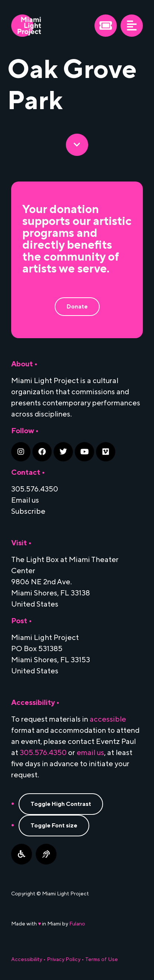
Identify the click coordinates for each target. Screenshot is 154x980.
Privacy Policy (64, 960)
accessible (108, 719)
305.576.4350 (43, 753)
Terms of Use (102, 960)
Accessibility (27, 960)
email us (90, 753)
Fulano (77, 924)
